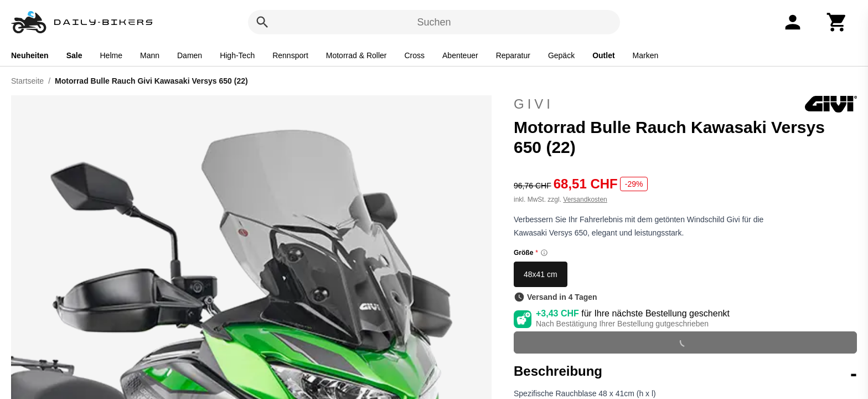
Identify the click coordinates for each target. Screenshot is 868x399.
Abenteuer (460, 55)
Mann (150, 55)
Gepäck (561, 55)
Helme (111, 55)
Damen (190, 55)
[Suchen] (262, 22)
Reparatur (513, 55)
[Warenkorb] (837, 22)
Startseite (27, 81)
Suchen (434, 22)
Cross (414, 55)
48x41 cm (541, 274)
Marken (646, 55)
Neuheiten (30, 55)
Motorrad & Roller (356, 55)
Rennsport (290, 55)
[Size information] (544, 253)
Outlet (603, 55)
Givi (685, 104)
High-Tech (237, 55)
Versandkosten (585, 199)
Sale (74, 55)
